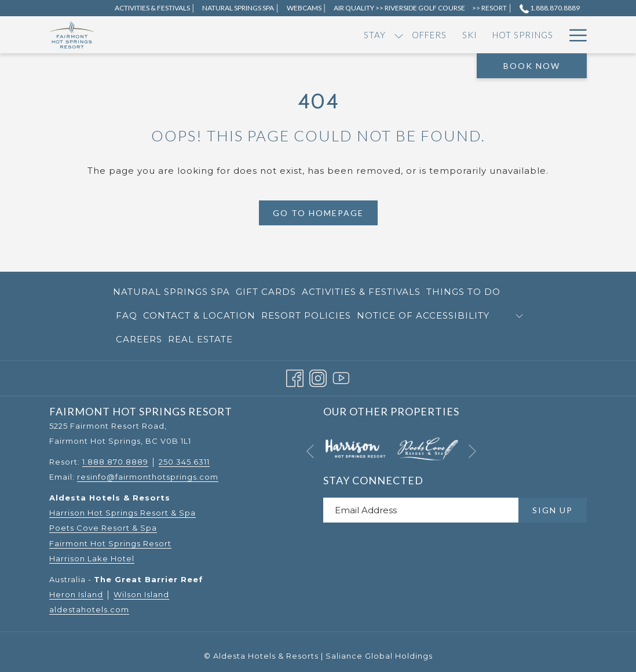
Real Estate (200, 339)
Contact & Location (199, 315)
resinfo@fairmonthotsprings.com (148, 477)
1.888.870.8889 (115, 462)
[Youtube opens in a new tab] (341, 377)
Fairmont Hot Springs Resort (110, 543)
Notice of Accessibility (423, 315)
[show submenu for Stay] (200, 35)
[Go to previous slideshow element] (310, 451)
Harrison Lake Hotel (92, 558)
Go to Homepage (318, 213)
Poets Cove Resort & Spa (103, 528)
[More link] (574, 35)
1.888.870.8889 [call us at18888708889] (550, 8)
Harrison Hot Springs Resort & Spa (123, 513)
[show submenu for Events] (477, 35)
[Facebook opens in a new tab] (295, 377)
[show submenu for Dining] (416, 35)
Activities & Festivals (361, 292)
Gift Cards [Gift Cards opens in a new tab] (266, 294)
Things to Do (463, 292)
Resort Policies (306, 315)
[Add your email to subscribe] (421, 510)
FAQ (127, 315)
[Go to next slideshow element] (472, 451)
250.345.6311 (184, 462)
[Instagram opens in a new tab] (318, 377)
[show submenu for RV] (516, 35)
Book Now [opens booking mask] (532, 66)
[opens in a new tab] (355, 448)
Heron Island (76, 594)
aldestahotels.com (89, 609)
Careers (139, 339)
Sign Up (553, 510)
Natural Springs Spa (171, 292)
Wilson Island (141, 594)
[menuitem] (176, 35)
